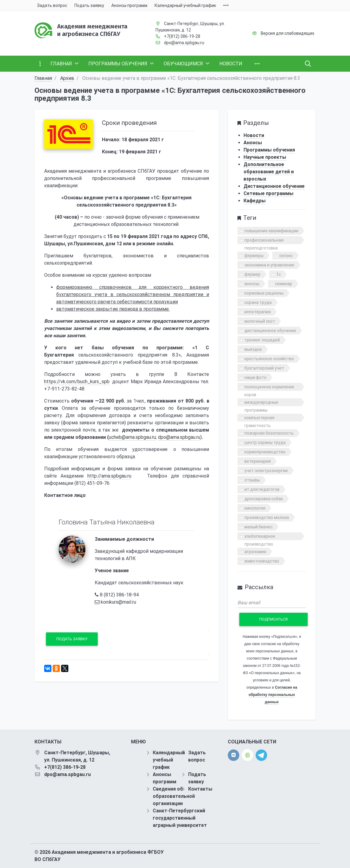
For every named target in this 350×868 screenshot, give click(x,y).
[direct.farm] (247, 755)
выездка (253, 349)
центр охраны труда (265, 442)
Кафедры (255, 201)
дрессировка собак (264, 499)
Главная (43, 78)
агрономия (255, 552)
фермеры (254, 256)
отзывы (252, 480)
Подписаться (273, 619)
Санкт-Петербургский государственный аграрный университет (180, 818)
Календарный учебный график (169, 760)
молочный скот (260, 321)
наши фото (255, 377)
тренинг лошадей (262, 340)
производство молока (267, 517)
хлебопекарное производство (260, 537)
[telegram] (261, 755)
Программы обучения (269, 150)
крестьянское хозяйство (269, 359)
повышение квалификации (271, 231)
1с (278, 274)
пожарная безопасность (269, 433)
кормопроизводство (265, 452)
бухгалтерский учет (264, 368)
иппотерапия (258, 312)
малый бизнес (258, 527)
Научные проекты (265, 157)
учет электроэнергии (266, 471)
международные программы (261, 403)
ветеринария (258, 461)
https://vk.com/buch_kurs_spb (77, 382)
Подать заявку (72, 639)
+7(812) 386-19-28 (182, 36)
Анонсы (253, 143)
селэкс (286, 256)
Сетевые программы (268, 193)
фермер (252, 274)
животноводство (262, 561)
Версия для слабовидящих (288, 33)
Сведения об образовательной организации (174, 796)
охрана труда (258, 302)
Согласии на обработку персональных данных (273, 695)
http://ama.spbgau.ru (109, 476)
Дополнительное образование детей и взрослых (269, 172)
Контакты (200, 789)
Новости (254, 135)
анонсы (252, 284)
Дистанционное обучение (274, 186)
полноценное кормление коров (269, 388)
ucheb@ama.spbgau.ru (132, 437)
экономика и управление (269, 265)
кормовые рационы (264, 293)
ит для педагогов (262, 489)
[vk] (234, 755)
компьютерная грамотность (259, 418)
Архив (67, 78)
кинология (255, 508)
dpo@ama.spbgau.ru (184, 43)
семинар (284, 284)
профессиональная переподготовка (264, 241)
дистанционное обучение (270, 331)
